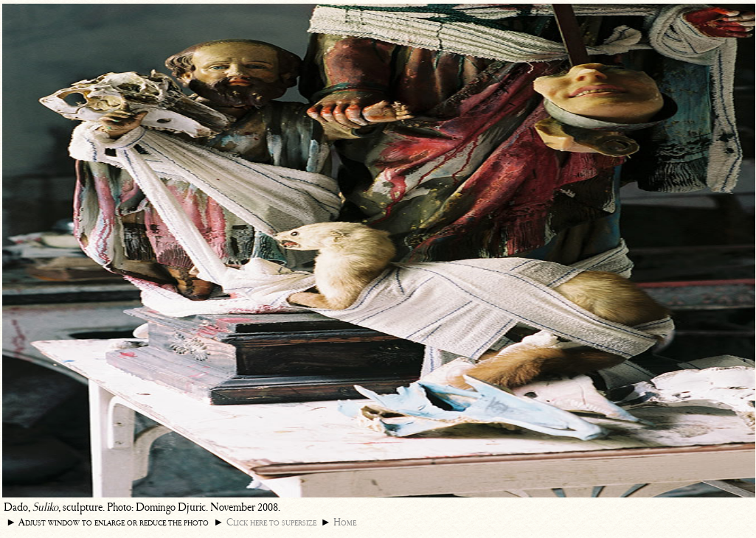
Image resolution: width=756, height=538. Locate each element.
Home (345, 522)
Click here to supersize (271, 522)
